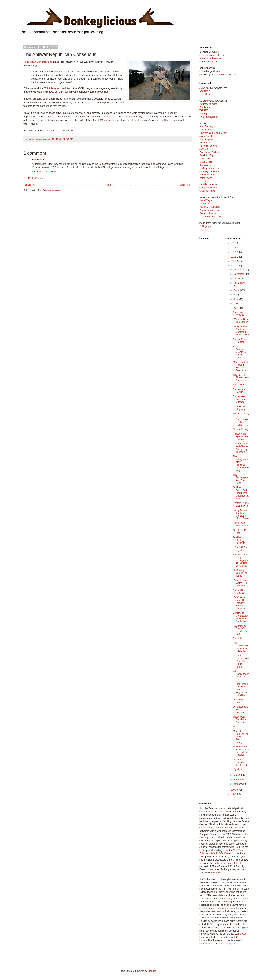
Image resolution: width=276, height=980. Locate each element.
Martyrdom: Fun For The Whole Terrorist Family (241, 737)
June (236, 299)
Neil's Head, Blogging (239, 408)
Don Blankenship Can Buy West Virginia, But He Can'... (241, 688)
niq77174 (212, 62)
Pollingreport (206, 226)
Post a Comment (37, 178)
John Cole (205, 149)
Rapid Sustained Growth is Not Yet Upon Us (239, 352)
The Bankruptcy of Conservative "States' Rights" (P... (241, 419)
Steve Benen (206, 162)
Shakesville (205, 130)
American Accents (238, 313)
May (236, 304)
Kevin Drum (205, 159)
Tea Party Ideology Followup (239, 540)
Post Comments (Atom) (49, 190)
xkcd (202, 230)
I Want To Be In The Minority (241, 321)
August (237, 290)
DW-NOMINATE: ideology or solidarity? (241, 647)
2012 (234, 257)
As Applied (238, 385)
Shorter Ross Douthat (240, 341)
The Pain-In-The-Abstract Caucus (241, 378)
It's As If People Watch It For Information (241, 583)
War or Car (240, 934)
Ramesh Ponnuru (208, 213)
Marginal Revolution (209, 207)
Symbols (237, 638)
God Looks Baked (238, 701)
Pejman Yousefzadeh (210, 210)
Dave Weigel (206, 200)
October (238, 279)
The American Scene (210, 217)
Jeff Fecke (205, 143)
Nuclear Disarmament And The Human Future (241, 661)
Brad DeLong (206, 126)
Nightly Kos (239, 769)
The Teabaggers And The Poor (240, 479)
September (239, 283)
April (236, 308)
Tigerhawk (205, 204)
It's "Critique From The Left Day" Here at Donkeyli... (240, 603)
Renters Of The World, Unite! (241, 504)
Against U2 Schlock (239, 591)
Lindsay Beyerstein (209, 168)
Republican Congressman (38, 62)
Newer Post (30, 185)
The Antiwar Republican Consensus (240, 720)
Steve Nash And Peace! (240, 524)
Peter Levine (206, 178)
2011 (234, 261)
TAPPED (204, 110)
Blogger (152, 971)
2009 (234, 790)
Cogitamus (205, 91)
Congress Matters (208, 188)
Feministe (204, 181)
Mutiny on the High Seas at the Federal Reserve (241, 751)
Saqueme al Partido (239, 391)
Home (108, 185)
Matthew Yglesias (208, 104)
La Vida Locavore (208, 184)
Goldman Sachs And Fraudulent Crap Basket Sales (241, 493)
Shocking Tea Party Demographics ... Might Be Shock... (241, 560)
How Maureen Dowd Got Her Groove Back (240, 630)
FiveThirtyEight (207, 155)
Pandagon (205, 107)
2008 (234, 794)
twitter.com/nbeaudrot (210, 58)
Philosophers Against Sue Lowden (241, 437)
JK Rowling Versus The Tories (240, 573)
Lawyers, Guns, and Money (213, 133)
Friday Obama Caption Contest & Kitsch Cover (241, 331)
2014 (234, 248)
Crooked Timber (207, 191)
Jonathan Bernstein (209, 117)
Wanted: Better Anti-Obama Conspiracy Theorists (241, 448)
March (237, 775)
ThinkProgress (52, 88)
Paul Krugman (207, 139)
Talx (235, 727)
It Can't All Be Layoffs (240, 549)
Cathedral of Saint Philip (226, 863)
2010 (234, 266)
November (239, 274)
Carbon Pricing (240, 429)
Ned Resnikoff (207, 175)
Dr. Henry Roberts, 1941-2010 (240, 762)
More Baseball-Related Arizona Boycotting (241, 366)
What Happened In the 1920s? (241, 674)
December (239, 270)
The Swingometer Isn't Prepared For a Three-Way (241, 463)
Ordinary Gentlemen (210, 171)
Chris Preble (108, 120)
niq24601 (217, 873)
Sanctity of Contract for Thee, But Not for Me (240, 617)
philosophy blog (224, 902)
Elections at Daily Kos (210, 152)
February (238, 780)
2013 (234, 252)
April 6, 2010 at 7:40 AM (44, 172)
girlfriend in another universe (214, 908)
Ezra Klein (205, 94)
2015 (234, 243)
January (238, 784)
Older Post (185, 185)
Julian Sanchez (207, 136)
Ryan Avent (205, 165)
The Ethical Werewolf (227, 75)
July (236, 295)
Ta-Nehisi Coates (208, 146)
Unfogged (204, 114)
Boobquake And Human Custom (240, 399)
